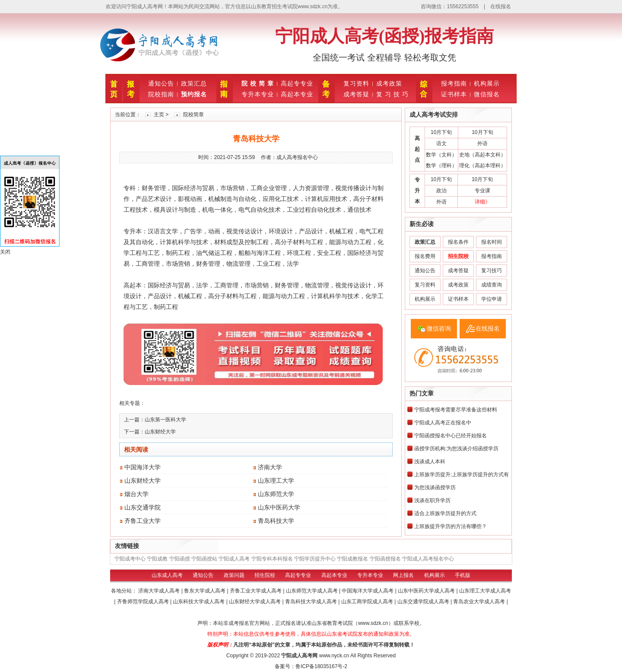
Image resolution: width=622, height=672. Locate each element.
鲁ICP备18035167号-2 (321, 666)
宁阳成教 (157, 559)
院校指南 (161, 94)
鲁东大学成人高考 (205, 591)
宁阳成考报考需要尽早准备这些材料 (456, 410)
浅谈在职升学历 (432, 500)
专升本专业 (258, 94)
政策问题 (234, 575)
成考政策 (389, 83)
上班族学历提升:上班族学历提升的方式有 (462, 475)
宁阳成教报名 (352, 559)
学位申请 (492, 299)
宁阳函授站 (204, 559)
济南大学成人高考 (160, 591)
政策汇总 (194, 83)
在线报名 (501, 6)
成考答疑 (356, 94)
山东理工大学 (276, 481)
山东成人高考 (167, 575)
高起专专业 (297, 83)
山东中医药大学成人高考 (427, 591)
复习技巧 (492, 271)
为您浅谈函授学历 (435, 487)
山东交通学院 (143, 507)
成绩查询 (492, 285)
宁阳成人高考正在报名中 (443, 423)
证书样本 (454, 94)
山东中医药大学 (279, 507)
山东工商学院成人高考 (368, 602)
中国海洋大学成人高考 (368, 591)
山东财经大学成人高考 (255, 602)
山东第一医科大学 (165, 420)
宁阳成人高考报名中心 (428, 559)
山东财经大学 (160, 432)
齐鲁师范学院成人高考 (144, 602)
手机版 (463, 575)
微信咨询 (439, 328)
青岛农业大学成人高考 (480, 602)
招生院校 (265, 575)
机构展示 (487, 83)
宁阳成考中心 (130, 559)
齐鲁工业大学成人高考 (256, 591)
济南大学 (270, 467)
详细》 (482, 202)
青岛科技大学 (276, 521)
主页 (159, 115)
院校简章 (194, 115)
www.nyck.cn (334, 656)
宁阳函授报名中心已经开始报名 (451, 436)
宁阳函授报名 (385, 559)
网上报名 (403, 575)
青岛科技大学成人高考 (312, 602)
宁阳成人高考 (234, 559)
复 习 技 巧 (392, 94)
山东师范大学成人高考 (313, 591)
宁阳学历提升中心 (315, 559)
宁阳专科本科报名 (272, 559)
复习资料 (356, 83)
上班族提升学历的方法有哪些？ (451, 526)
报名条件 (458, 242)
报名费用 (425, 256)
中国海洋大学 (143, 467)
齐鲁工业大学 (143, 521)
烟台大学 (136, 494)
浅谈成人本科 (430, 462)
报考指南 (454, 83)
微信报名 (487, 94)
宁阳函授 (180, 559)
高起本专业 (297, 94)
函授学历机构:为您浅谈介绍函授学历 (456, 449)
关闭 (5, 252)
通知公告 (161, 83)
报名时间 (492, 242)
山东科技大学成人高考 (199, 602)
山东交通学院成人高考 (424, 602)
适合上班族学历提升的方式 (445, 513)
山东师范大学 (276, 494)
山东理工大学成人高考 (485, 591)
